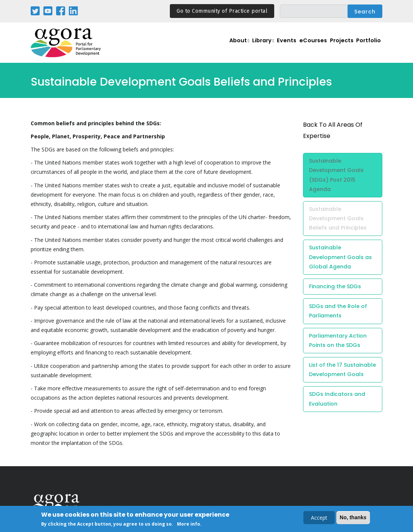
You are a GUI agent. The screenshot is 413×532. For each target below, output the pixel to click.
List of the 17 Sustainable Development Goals (342, 370)
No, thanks (353, 518)
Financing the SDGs (335, 286)
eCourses (304, 47)
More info (189, 524)
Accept (319, 518)
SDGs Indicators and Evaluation (337, 399)
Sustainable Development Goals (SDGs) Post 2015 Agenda (336, 175)
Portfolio (367, 47)
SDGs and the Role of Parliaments (338, 311)
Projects (336, 47)
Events (274, 47)
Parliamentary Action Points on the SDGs (338, 340)
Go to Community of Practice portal (222, 11)
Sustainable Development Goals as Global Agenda (340, 257)
